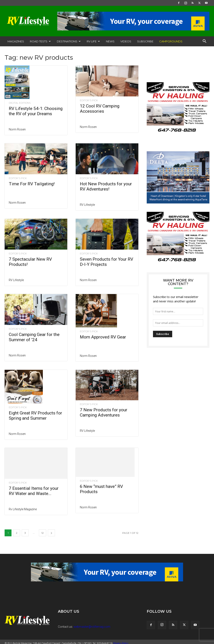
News (110, 41)
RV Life (93, 41)
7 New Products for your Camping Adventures (104, 412)
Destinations (69, 41)
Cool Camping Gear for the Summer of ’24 (34, 337)
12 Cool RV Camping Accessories (100, 109)
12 (43, 530)
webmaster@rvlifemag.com (92, 624)
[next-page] (51, 530)
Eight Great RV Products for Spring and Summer (35, 401)
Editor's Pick (89, 100)
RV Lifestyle (87, 205)
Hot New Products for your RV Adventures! (106, 186)
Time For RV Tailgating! (32, 184)
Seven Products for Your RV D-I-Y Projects (106, 262)
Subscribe (145, 41)
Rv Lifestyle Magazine (23, 506)
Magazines (16, 41)
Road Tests (40, 41)
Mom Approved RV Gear (103, 324)
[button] (204, 42)
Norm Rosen (17, 129)
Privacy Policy (121, 640)
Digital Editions (20, 103)
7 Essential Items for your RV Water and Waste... (34, 488)
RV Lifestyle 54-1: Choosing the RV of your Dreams (36, 111)
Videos (126, 41)
